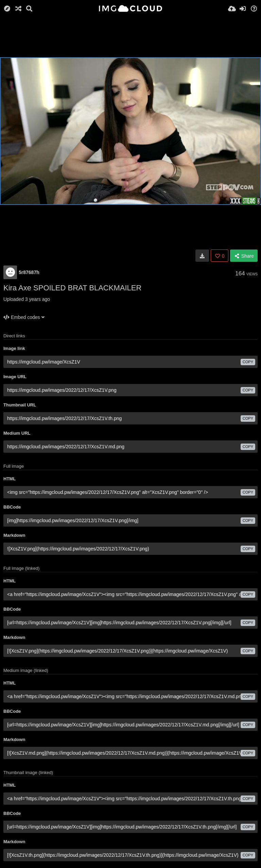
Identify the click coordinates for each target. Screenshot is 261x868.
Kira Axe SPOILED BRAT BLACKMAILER (72, 288)
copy (248, 362)
